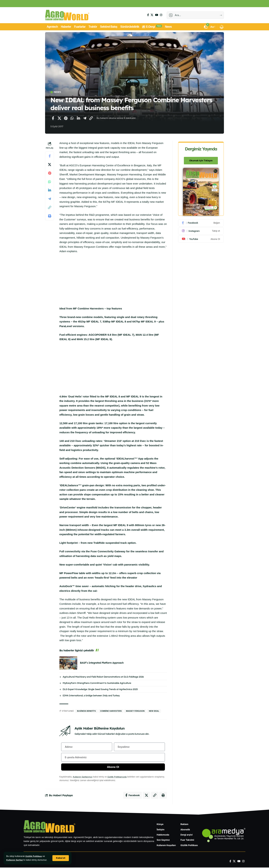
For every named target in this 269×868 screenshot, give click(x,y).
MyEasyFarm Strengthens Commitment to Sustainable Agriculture (97, 683)
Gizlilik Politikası (34, 856)
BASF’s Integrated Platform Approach (102, 663)
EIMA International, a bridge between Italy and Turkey (91, 695)
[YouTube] (157, 15)
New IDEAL (154, 711)
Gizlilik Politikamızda (117, 777)
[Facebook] (148, 15)
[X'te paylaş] (59, 118)
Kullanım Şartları (15, 860)
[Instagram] (161, 15)
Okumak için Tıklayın (201, 160)
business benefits (86, 711)
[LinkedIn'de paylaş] (78, 118)
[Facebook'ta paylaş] (53, 118)
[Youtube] (201, 238)
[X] (152, 15)
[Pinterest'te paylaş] (66, 118)
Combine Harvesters (111, 711)
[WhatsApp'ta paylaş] (72, 118)
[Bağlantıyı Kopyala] (91, 118)
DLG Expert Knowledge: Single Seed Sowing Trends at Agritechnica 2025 (100, 689)
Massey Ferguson (135, 711)
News (58, 92)
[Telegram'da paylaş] (85, 118)
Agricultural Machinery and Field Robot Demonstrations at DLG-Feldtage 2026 (103, 677)
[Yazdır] (50, 216)
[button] (61, 858)
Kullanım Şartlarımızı (83, 777)
